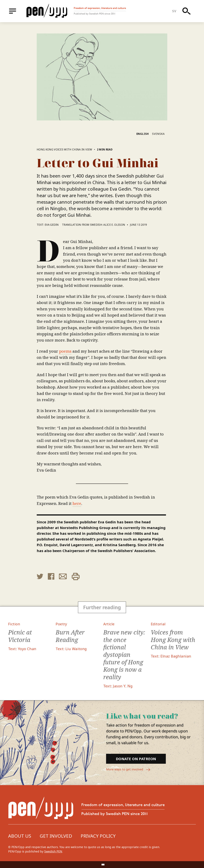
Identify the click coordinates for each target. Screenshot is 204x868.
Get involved (56, 836)
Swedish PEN (53, 851)
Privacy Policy (98, 836)
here (77, 503)
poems (65, 351)
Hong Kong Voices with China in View (65, 149)
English (143, 134)
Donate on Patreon (136, 759)
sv (174, 11)
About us (20, 836)
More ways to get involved (128, 770)
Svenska (158, 134)
